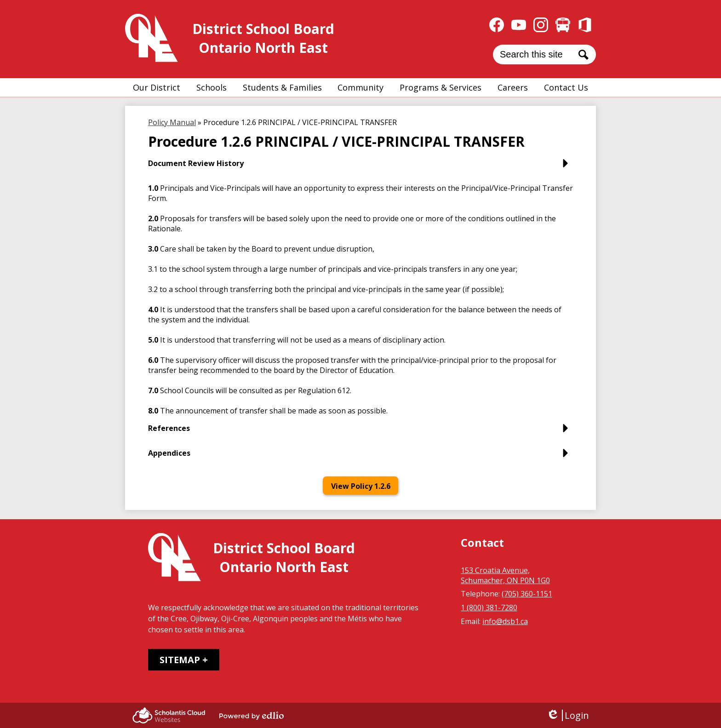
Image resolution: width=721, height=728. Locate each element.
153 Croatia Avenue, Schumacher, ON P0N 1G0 (505, 575)
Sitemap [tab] (180, 660)
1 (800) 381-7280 (489, 608)
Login (568, 715)
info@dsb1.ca (505, 621)
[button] (157, 87)
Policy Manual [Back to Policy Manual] (172, 122)
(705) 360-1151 (527, 594)
